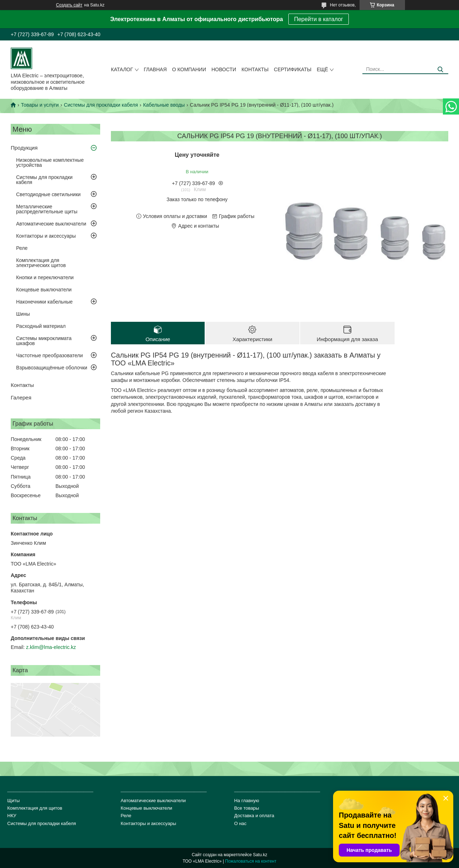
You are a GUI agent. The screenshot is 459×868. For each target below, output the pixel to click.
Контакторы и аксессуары (46, 236)
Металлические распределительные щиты (47, 209)
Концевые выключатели (44, 290)
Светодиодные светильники (48, 194)
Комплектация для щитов (35, 808)
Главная (155, 69)
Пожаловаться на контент (251, 861)
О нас (240, 823)
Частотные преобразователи (49, 355)
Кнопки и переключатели (45, 277)
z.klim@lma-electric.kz (51, 647)
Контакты (255, 69)
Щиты (13, 801)
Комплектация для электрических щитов (41, 263)
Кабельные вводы (164, 105)
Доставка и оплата (254, 816)
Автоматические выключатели (51, 224)
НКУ (12, 816)
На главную (246, 801)
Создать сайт (69, 5)
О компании (189, 69)
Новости (224, 69)
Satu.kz (260, 855)
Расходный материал (41, 326)
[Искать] (440, 70)
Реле (22, 248)
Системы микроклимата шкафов (44, 341)
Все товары (246, 808)
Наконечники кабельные (44, 302)
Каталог (122, 69)
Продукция (24, 148)
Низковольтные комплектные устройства (50, 163)
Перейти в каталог (319, 19)
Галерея (21, 397)
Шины (23, 314)
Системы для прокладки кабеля (101, 105)
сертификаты (293, 69)
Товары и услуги (40, 105)
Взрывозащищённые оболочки (52, 368)
